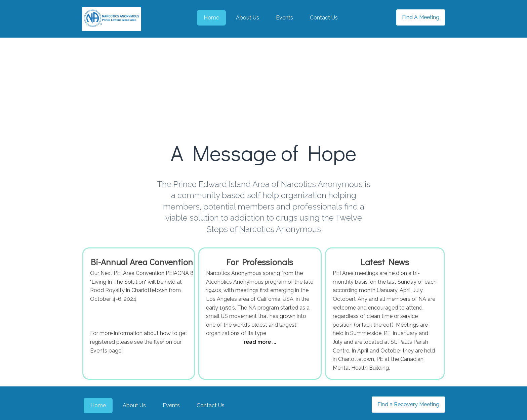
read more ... (260, 342)
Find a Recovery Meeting (408, 404)
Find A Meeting (421, 17)
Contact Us (324, 18)
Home (211, 18)
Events (285, 18)
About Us (248, 18)
